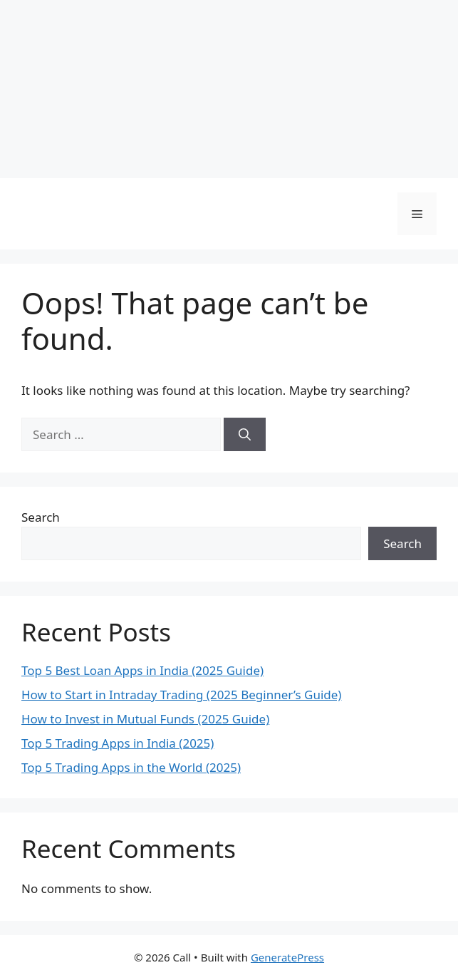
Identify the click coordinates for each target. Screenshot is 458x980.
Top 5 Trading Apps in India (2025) (118, 743)
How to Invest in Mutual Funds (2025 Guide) (145, 719)
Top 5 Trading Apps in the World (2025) (131, 767)
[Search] (245, 435)
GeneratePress (287, 957)
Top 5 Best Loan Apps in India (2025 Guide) (142, 670)
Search (41, 517)
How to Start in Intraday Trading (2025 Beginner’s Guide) (181, 695)
